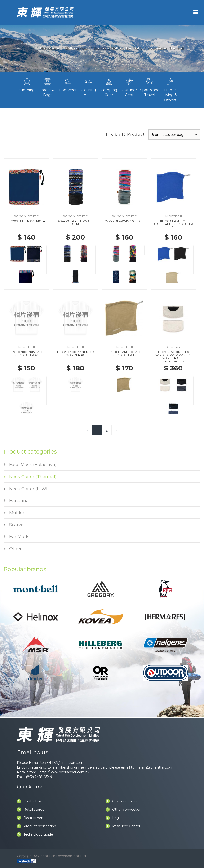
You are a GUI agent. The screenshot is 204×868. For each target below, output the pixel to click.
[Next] (116, 430)
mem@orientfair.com (156, 767)
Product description (36, 826)
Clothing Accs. (76, 48)
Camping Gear (109, 87)
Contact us (29, 801)
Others (14, 549)
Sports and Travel (150, 87)
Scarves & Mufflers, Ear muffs (118, 48)
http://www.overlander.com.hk (64, 772)
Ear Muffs (16, 537)
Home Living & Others (170, 89)
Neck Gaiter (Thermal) (166, 48)
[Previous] (88, 430)
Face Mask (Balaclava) (30, 465)
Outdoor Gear (129, 87)
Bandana (16, 501)
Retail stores (30, 810)
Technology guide (35, 834)
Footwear (68, 84)
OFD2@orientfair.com (65, 763)
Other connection (124, 810)
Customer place (122, 801)
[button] (174, 135)
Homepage (50, 48)
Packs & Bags (47, 87)
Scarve (13, 525)
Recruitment (31, 818)
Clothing (27, 84)
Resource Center (123, 826)
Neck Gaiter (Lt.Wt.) (27, 489)
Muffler (14, 513)
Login (114, 818)
